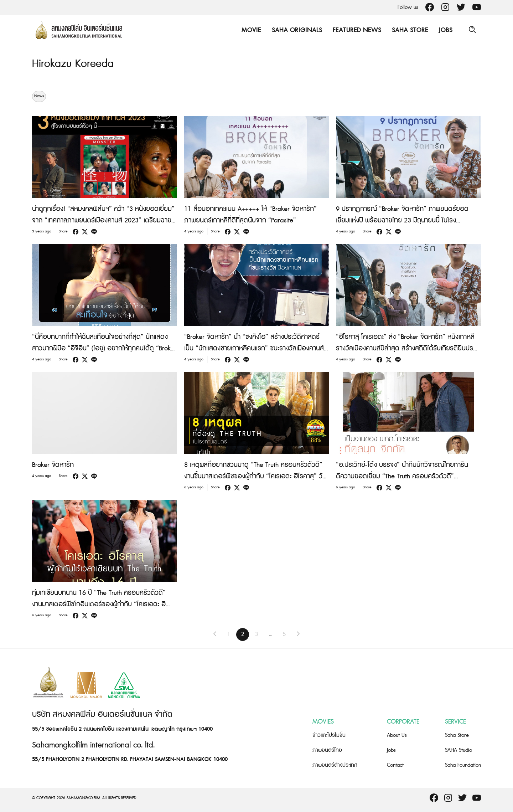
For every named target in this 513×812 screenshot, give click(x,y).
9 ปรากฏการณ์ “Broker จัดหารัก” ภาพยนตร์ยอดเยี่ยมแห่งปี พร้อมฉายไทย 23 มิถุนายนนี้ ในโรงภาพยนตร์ (402, 220)
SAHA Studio (458, 750)
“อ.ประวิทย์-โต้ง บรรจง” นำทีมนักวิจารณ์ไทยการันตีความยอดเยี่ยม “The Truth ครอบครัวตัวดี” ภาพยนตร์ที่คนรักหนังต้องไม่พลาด (402, 476)
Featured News (357, 30)
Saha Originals (297, 30)
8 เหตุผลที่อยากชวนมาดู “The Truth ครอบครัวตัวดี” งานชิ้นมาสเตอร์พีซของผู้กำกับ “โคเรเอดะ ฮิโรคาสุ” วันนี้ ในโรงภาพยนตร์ (255, 476)
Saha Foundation (463, 765)
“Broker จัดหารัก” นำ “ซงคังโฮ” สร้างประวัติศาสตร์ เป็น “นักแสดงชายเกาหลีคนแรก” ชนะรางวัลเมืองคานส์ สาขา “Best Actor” (254, 348)
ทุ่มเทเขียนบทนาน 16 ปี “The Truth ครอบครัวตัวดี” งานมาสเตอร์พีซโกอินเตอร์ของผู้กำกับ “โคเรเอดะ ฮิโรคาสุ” (99, 604)
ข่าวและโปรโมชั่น (329, 735)
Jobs (446, 30)
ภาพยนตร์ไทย (327, 750)
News (39, 96)
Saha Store (410, 30)
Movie (251, 30)
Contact (395, 765)
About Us (397, 735)
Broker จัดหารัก (53, 465)
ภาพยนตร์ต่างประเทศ (335, 765)
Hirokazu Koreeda (73, 64)
